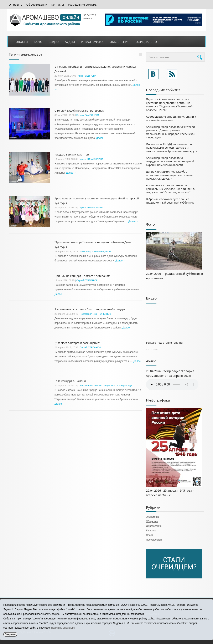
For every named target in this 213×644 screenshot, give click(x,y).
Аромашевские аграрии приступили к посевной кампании (171, 118)
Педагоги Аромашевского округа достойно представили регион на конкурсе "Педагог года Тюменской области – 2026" (169, 105)
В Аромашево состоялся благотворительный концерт (90, 309)
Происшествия (155, 540)
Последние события (163, 90)
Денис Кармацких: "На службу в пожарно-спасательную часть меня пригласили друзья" (169, 175)
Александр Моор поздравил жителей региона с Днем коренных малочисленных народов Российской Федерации (171, 132)
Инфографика (92, 42)
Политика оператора (63, 628)
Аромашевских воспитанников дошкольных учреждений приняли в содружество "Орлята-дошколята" (170, 189)
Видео (54, 42)
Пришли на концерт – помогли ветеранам (82, 276)
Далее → (101, 138)
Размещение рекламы (83, 5)
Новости (21, 42)
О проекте (15, 5)
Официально (146, 42)
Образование (154, 526)
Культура (151, 531)
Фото (38, 42)
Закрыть (10, 634)
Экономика (152, 517)
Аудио (70, 42)
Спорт (150, 535)
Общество (152, 521)
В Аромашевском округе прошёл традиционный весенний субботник (170, 201)
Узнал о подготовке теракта (164, 343)
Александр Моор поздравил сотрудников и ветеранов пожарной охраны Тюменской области (170, 161)
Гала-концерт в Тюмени (70, 381)
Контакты (58, 5)
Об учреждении (37, 5)
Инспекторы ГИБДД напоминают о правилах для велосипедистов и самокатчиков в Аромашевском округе (172, 148)
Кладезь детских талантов (72, 154)
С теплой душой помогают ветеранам (79, 111)
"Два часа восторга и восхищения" (77, 343)
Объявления (119, 42)
